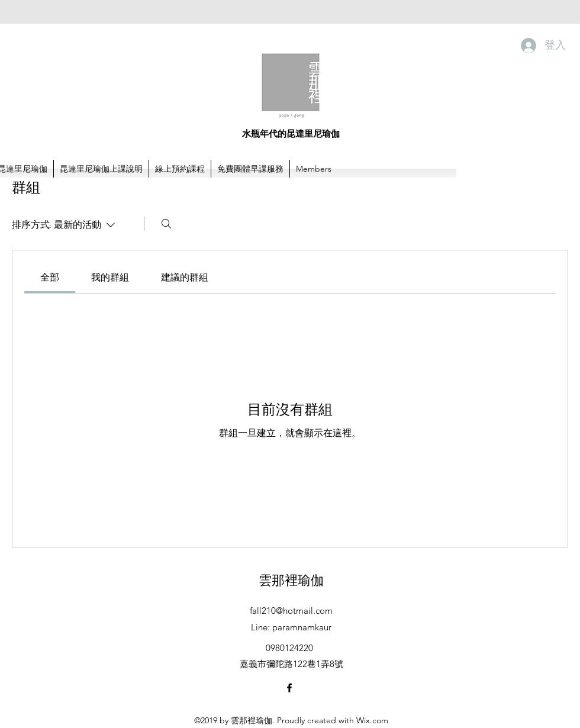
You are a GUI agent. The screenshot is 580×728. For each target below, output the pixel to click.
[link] (50, 277)
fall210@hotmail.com (291, 611)
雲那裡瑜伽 (291, 580)
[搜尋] (166, 224)
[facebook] (289, 688)
